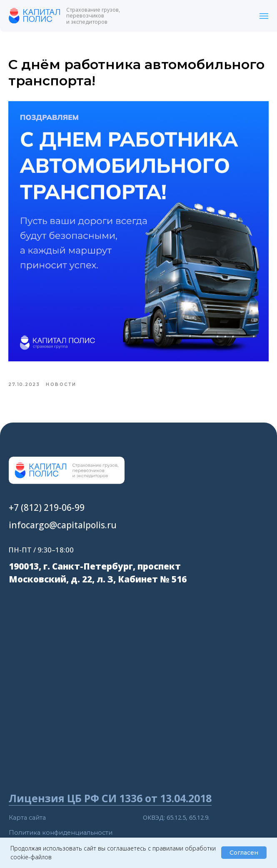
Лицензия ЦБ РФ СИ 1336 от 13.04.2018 (110, 808)
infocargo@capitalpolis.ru (63, 534)
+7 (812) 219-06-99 (47, 517)
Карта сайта (27, 827)
